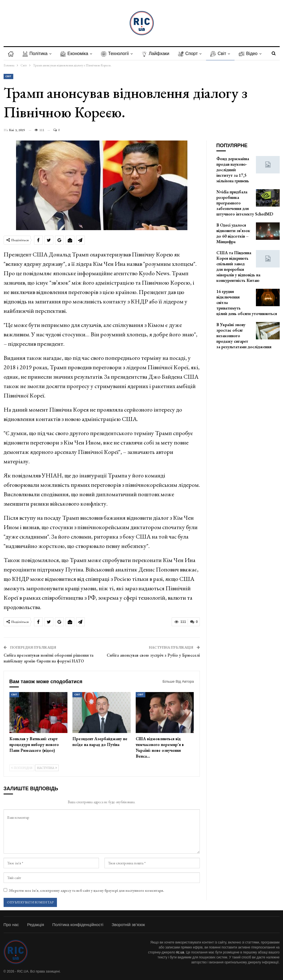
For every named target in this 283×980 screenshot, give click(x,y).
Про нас (11, 925)
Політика (36, 54)
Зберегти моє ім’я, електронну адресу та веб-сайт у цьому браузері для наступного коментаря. (86, 891)
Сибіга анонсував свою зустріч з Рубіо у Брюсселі (153, 655)
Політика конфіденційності (78, 925)
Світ (223, 54)
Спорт (192, 54)
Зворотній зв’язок (128, 925)
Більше (252, 54)
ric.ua (180, 952)
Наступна (47, 768)
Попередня (22, 768)
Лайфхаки (159, 54)
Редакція (36, 925)
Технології (117, 54)
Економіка (76, 54)
